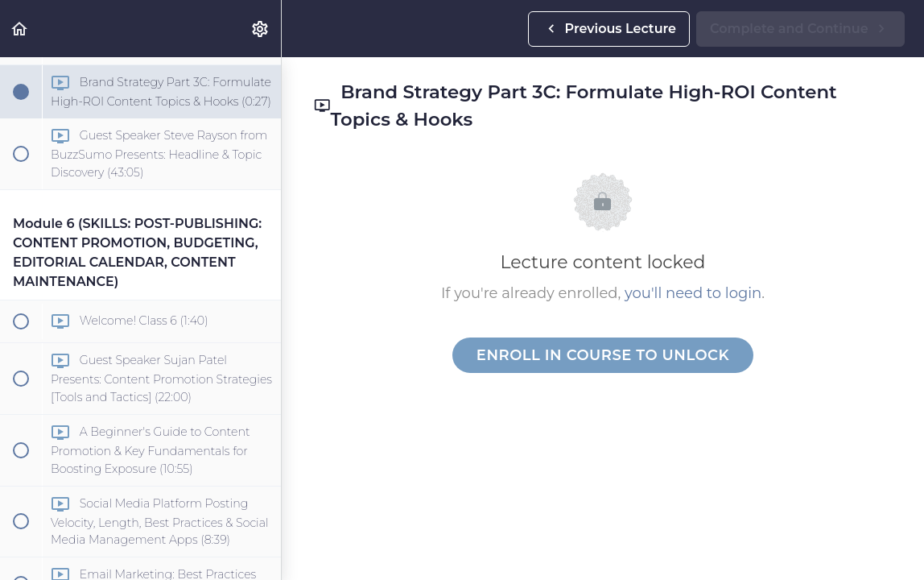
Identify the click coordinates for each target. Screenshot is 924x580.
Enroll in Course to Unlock (603, 355)
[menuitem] (261, 29)
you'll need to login (693, 293)
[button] (20, 29)
